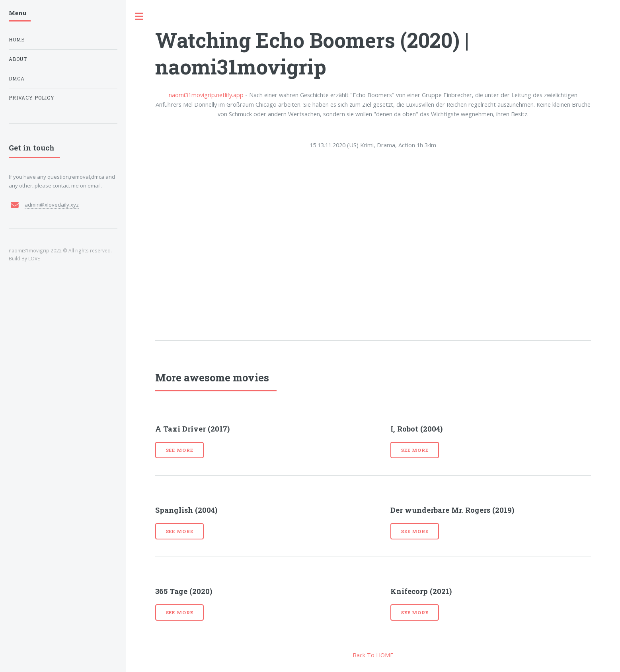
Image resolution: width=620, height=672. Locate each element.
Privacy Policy (32, 98)
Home (17, 40)
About (18, 59)
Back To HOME (373, 655)
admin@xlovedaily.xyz (52, 205)
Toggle (139, 17)
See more (180, 450)
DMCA (17, 79)
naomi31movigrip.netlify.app (206, 95)
